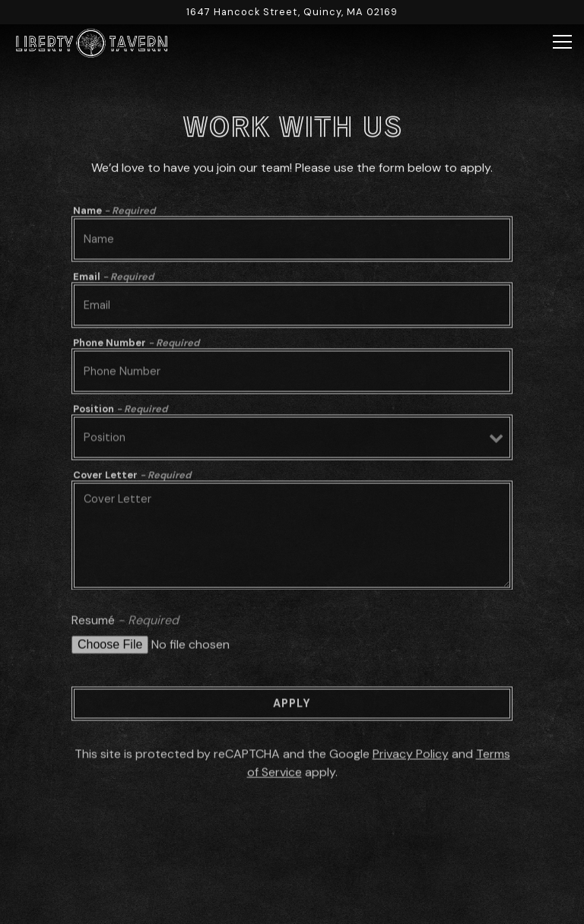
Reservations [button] (292, 868)
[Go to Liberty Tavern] (292, 12)
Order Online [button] (292, 905)
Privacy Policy (411, 757)
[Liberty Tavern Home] (91, 42)
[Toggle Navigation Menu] (562, 42)
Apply (292, 707)
